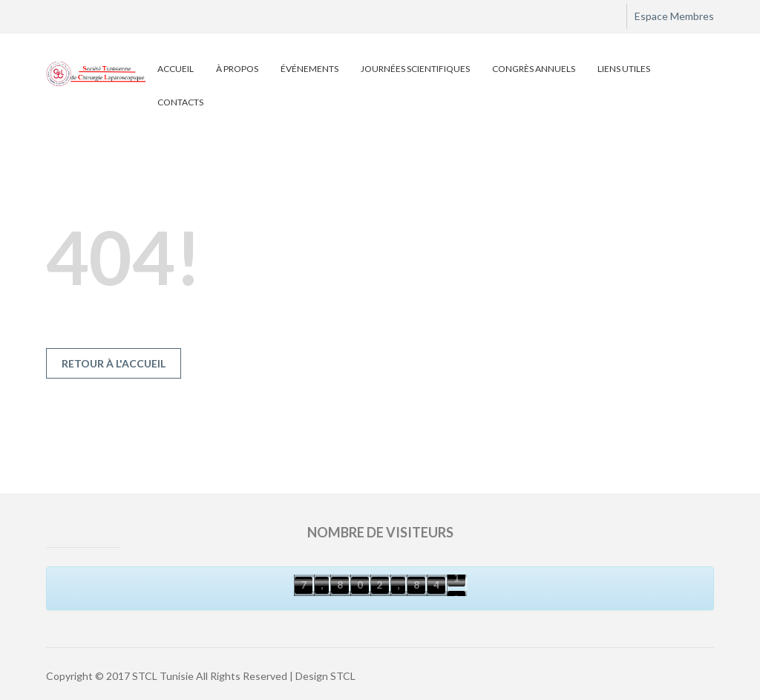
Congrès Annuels (534, 69)
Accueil (176, 69)
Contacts (180, 102)
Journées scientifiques (415, 69)
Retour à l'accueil (114, 363)
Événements (309, 69)
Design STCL (325, 676)
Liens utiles (624, 69)
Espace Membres (674, 16)
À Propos (237, 69)
